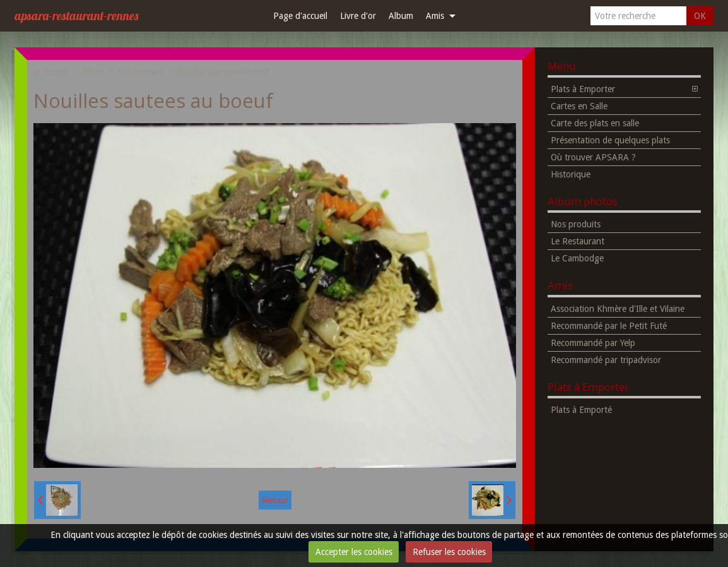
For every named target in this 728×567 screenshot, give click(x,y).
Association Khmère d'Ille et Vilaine (618, 309)
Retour (275, 500)
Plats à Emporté (581, 410)
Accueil (56, 72)
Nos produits (140, 72)
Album (401, 16)
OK (700, 16)
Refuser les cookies (449, 552)
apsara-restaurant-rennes (76, 15)
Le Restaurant (578, 241)
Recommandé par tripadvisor (606, 360)
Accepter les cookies (354, 552)
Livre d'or (358, 16)
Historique (571, 174)
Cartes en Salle (579, 106)
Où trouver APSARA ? (593, 157)
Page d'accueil (300, 16)
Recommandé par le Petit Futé (609, 326)
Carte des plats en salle (595, 123)
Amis (435, 16)
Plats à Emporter (583, 89)
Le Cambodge (577, 258)
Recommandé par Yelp (593, 343)
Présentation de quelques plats (610, 140)
